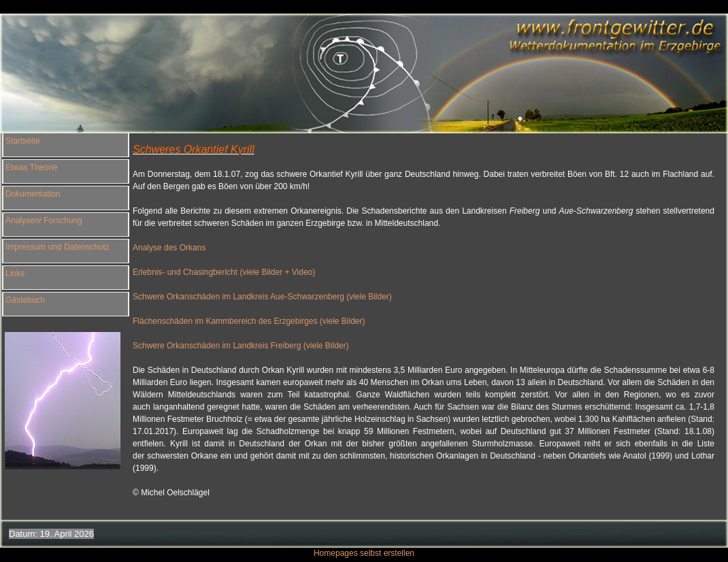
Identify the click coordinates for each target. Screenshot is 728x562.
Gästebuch (25, 300)
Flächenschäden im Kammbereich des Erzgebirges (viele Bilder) (249, 321)
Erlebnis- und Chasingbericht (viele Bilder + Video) (224, 272)
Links (15, 274)
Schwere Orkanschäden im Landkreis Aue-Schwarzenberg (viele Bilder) (262, 297)
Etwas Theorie (31, 167)
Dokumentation (33, 194)
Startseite (23, 141)
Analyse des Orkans (170, 248)
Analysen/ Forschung (44, 220)
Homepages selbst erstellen (364, 553)
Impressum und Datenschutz (57, 247)
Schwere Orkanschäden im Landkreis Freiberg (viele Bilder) (241, 346)
